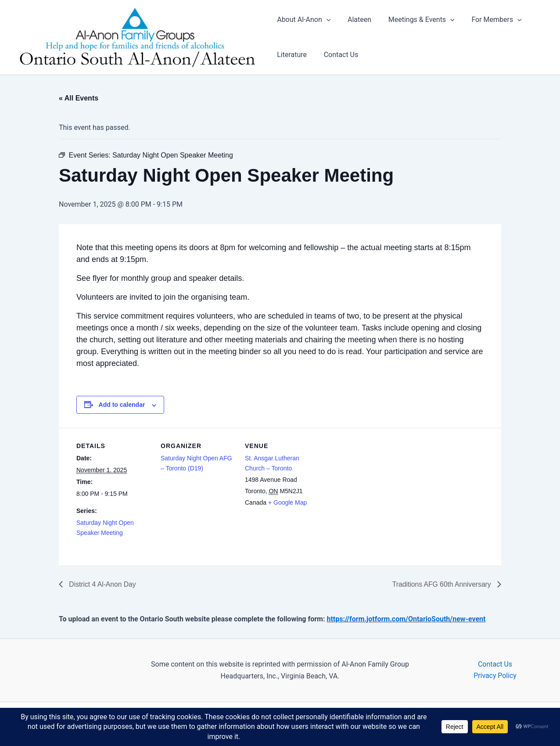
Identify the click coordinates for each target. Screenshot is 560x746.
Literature (292, 55)
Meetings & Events (415, 20)
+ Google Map (287, 502)
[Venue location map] (375, 489)
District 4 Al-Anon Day (102, 585)
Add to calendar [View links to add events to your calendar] (122, 405)
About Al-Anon (304, 20)
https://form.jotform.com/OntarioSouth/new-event (406, 619)
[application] (327, 20)
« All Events (79, 99)
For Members (488, 20)
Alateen (356, 20)
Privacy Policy (495, 676)
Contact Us (338, 55)
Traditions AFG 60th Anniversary (442, 585)
